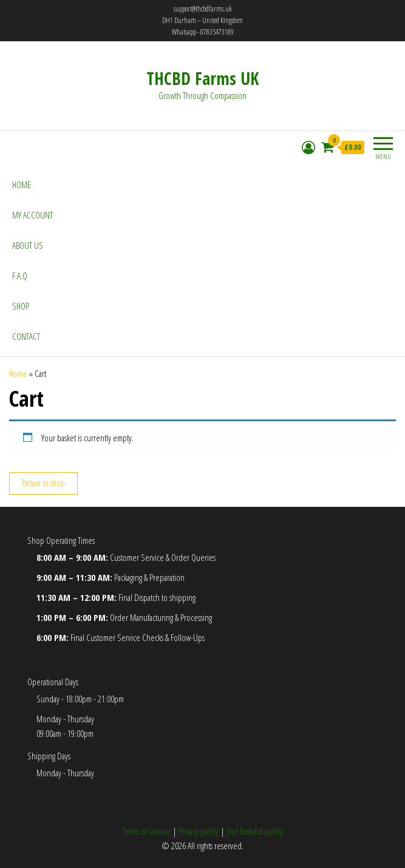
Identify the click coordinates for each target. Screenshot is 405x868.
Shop (21, 306)
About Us (28, 245)
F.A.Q (20, 276)
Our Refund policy (255, 831)
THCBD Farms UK (203, 78)
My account (32, 215)
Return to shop (43, 483)
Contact (26, 336)
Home (22, 185)
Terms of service (146, 831)
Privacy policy (199, 831)
